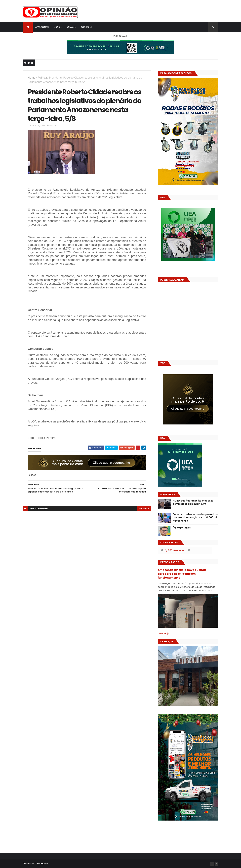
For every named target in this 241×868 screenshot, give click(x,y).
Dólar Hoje (164, 634)
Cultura (87, 27)
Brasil (58, 27)
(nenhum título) (182, 528)
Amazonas (42, 27)
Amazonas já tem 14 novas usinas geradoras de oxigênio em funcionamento (182, 574)
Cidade (71, 27)
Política (42, 78)
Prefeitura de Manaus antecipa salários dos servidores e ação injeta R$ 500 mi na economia (195, 517)
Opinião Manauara (175, 550)
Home (32, 78)
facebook (144, 509)
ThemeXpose (41, 863)
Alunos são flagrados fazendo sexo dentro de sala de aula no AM (193, 502)
